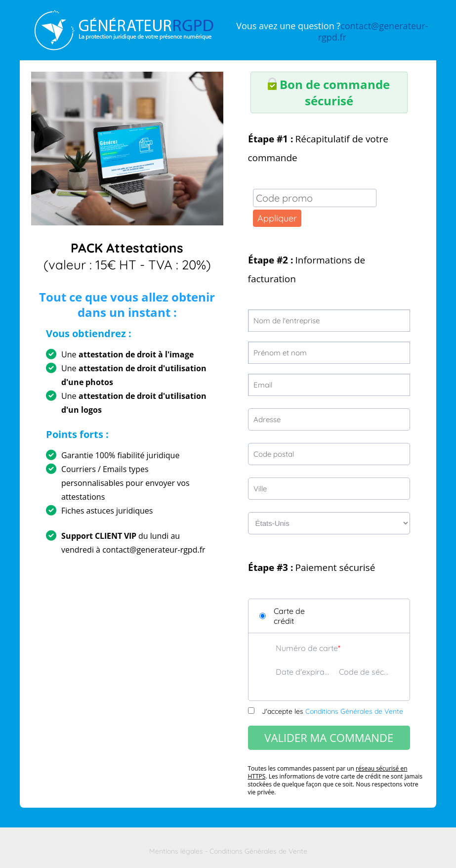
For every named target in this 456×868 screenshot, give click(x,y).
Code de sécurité (366, 672)
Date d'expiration (302, 672)
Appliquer (277, 218)
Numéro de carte (307, 648)
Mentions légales (176, 851)
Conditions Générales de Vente (354, 711)
